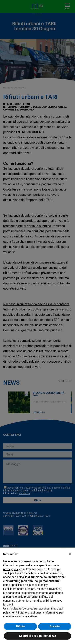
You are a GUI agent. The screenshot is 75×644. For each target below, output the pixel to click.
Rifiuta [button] (20, 626)
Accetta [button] (55, 626)
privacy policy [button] (12, 569)
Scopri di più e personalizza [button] (37, 636)
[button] (70, 554)
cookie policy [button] (39, 585)
